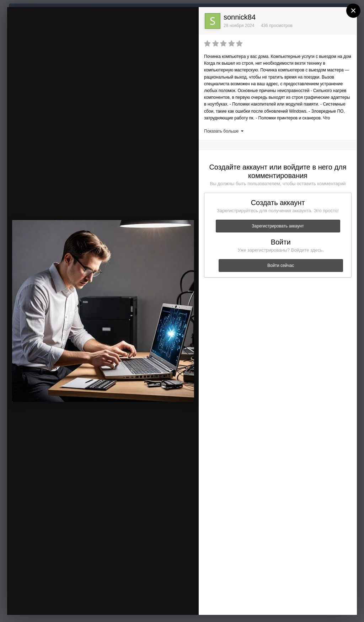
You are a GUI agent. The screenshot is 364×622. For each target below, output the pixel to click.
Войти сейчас (281, 266)
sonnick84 (240, 17)
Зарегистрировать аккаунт (278, 226)
